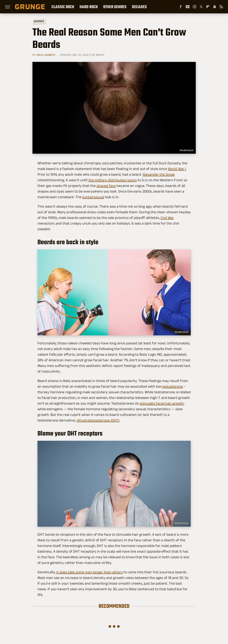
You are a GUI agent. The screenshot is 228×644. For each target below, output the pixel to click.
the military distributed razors (113, 180)
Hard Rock (89, 7)
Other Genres (115, 7)
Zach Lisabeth (46, 55)
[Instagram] (195, 7)
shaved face (106, 186)
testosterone (173, 386)
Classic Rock (63, 7)
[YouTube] (188, 7)
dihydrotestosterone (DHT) (98, 420)
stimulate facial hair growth (162, 403)
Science (39, 21)
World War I (177, 169)
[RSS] (221, 7)
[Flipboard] (208, 7)
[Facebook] (181, 7)
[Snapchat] (215, 7)
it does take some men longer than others (90, 572)
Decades (139, 7)
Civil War (167, 218)
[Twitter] (201, 7)
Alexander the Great (159, 174)
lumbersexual (93, 197)
